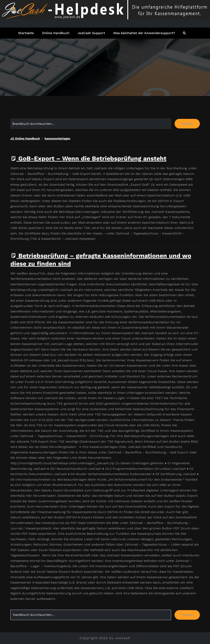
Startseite (26, 33)
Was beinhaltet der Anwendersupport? (144, 33)
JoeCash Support (91, 33)
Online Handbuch (56, 33)
